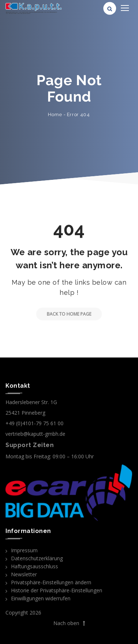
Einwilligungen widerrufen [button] (41, 598)
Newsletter (24, 574)
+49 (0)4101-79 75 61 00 (34, 423)
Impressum (24, 550)
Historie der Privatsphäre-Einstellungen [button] (57, 590)
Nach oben (69, 623)
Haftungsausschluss (34, 566)
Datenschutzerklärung (37, 558)
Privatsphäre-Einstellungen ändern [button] (51, 582)
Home (55, 114)
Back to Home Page (64, 314)
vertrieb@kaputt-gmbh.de (35, 434)
